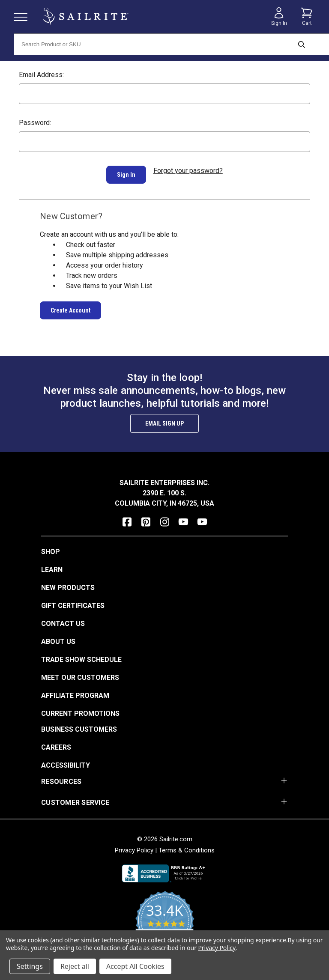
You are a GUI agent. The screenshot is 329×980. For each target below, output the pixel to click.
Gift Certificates (73, 600)
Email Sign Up (164, 418)
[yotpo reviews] (165, 920)
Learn (52, 564)
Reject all (75, 966)
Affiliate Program (75, 690)
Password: (35, 123)
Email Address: (41, 75)
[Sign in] (279, 17)
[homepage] (86, 16)
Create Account (70, 305)
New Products (68, 582)
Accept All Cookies (135, 966)
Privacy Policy (134, 845)
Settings (30, 966)
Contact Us (63, 618)
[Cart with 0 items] (307, 17)
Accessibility (66, 760)
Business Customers (79, 724)
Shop (51, 547)
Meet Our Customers (80, 672)
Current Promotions (80, 708)
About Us (58, 636)
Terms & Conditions (187, 845)
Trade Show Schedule (81, 654)
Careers (56, 742)
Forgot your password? (188, 171)
